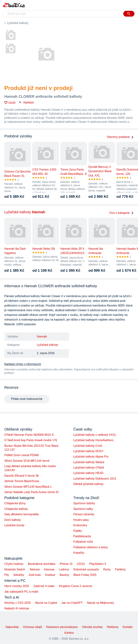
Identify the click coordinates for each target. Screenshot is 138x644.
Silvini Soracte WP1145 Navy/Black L (28, 487)
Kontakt (127, 627)
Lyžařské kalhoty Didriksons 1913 (95, 479)
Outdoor (50, 575)
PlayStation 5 (98, 564)
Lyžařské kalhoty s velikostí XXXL (95, 435)
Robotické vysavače (86, 569)
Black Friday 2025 (85, 575)
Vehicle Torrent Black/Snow (22, 481)
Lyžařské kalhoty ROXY (88, 451)
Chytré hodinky (14, 564)
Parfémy (120, 569)
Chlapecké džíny (15, 503)
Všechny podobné (120, 137)
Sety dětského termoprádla (21, 514)
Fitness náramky (84, 514)
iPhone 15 (66, 564)
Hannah (42, 337)
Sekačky (19, 575)
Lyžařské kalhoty (18, 23)
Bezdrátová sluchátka (42, 564)
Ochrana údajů (32, 627)
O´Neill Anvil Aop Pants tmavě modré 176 (31, 440)
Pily (7, 575)
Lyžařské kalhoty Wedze (89, 462)
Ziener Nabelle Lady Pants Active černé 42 (31, 492)
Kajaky (78, 531)
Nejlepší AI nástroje (17, 608)
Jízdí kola (34, 575)
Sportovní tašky (83, 509)
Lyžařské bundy (14, 525)
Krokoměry (80, 525)
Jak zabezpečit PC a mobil (21, 592)
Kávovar (49, 569)
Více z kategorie (121, 213)
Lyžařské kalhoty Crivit (88, 446)
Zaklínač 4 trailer (44, 586)
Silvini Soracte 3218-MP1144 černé (27, 461)
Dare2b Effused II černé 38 (21, 476)
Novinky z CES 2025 (18, 603)
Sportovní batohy (84, 503)
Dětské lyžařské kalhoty (88, 484)
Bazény (64, 575)
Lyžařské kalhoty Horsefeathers (93, 440)
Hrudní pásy (81, 520)
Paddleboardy (82, 536)
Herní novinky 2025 (17, 586)
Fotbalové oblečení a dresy (91, 547)
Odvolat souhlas (92, 627)
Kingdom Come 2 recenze (76, 586)
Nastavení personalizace (62, 627)
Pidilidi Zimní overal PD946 (22, 455)
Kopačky (79, 553)
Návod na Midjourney (101, 603)
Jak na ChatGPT (72, 603)
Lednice (64, 569)
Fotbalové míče (83, 542)
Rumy (107, 569)
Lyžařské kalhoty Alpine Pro (91, 457)
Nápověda (12, 627)
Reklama (113, 627)
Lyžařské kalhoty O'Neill (89, 468)
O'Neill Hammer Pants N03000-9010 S (29, 435)
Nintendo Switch (15, 569)
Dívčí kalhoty (13, 520)
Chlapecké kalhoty (16, 509)
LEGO (81, 564)
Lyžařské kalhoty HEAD (88, 473)
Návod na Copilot (46, 603)
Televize (35, 569)
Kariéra (69, 633)
